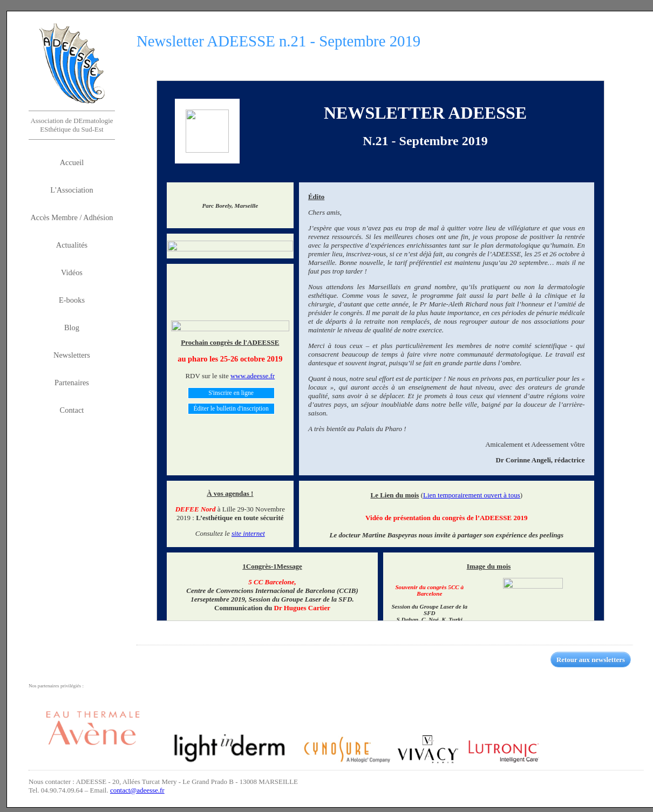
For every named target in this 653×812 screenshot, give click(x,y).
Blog (72, 327)
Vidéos (72, 272)
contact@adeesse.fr (137, 790)
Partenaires (72, 383)
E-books (72, 300)
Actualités (72, 245)
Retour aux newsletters (591, 660)
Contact (72, 410)
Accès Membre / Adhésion (72, 217)
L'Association (72, 190)
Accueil (72, 162)
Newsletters (72, 355)
